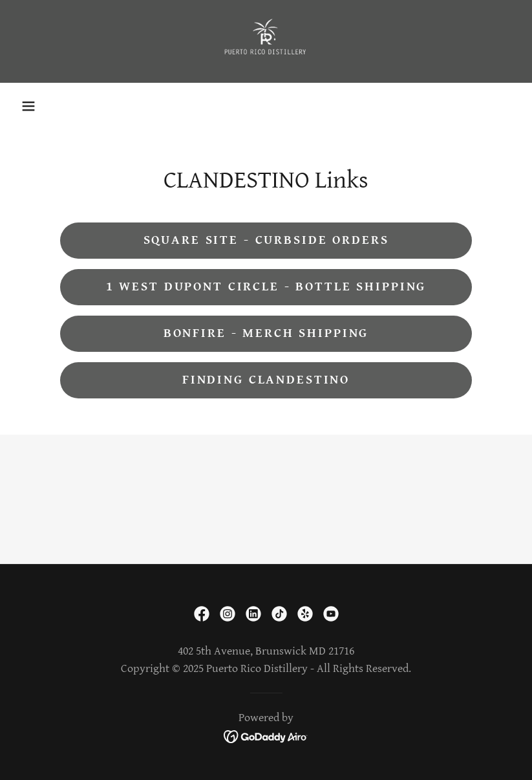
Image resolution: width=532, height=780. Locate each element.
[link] (266, 41)
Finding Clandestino (266, 380)
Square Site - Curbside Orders (266, 240)
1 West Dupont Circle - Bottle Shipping (266, 287)
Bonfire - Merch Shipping (266, 333)
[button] (28, 106)
